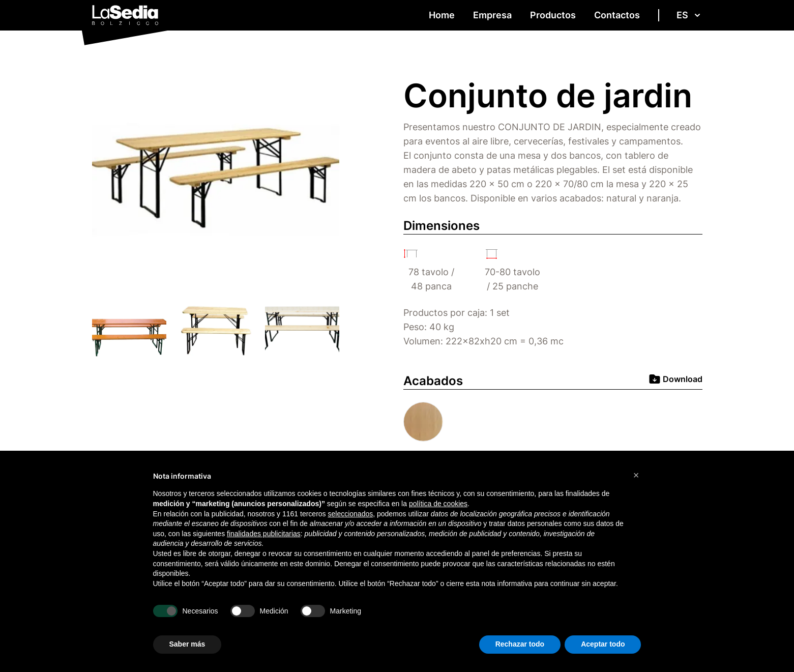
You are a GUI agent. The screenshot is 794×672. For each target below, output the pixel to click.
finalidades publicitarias (264, 534)
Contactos (617, 15)
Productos (553, 15)
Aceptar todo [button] (603, 644)
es (689, 15)
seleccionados (350, 514)
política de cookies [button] (438, 504)
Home (442, 15)
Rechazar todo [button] (520, 644)
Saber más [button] (187, 644)
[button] (636, 475)
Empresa (492, 15)
